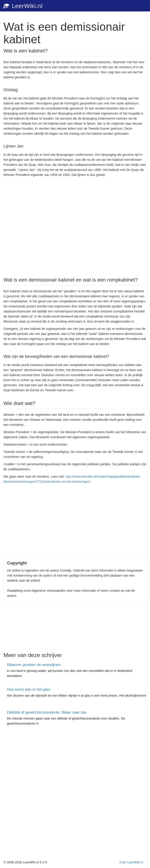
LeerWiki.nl (23, 6)
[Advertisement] (75, 227)
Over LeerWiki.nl (131, 862)
